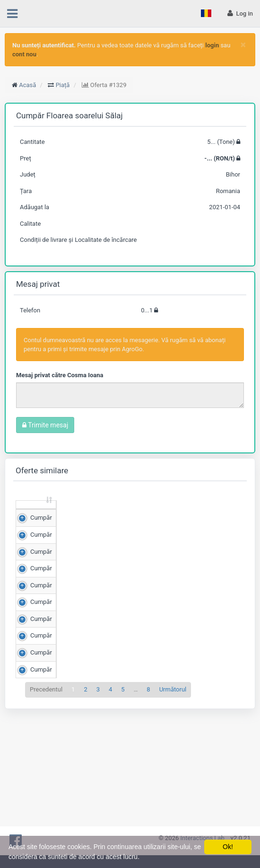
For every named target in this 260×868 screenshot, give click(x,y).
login (212, 45)
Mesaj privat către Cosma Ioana (60, 375)
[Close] (243, 45)
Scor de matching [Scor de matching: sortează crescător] (170, 513)
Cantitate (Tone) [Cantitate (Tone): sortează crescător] (73, 513)
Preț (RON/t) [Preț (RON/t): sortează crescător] (122, 513)
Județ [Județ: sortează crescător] (218, 518)
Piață (63, 85)
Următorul (173, 809)
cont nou (24, 54)
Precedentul (46, 809)
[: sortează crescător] (36, 514)
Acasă (27, 85)
